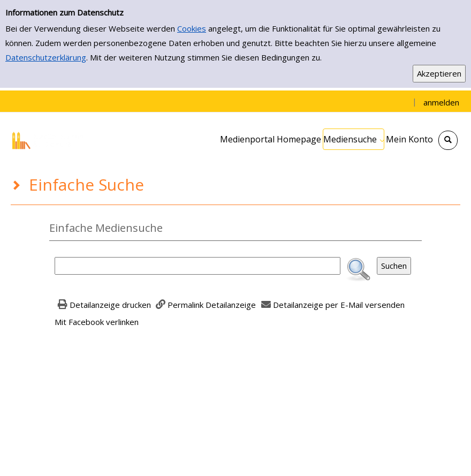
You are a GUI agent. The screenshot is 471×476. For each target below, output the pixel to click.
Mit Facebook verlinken (97, 322)
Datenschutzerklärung (46, 57)
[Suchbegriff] (197, 266)
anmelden (441, 102)
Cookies (192, 28)
